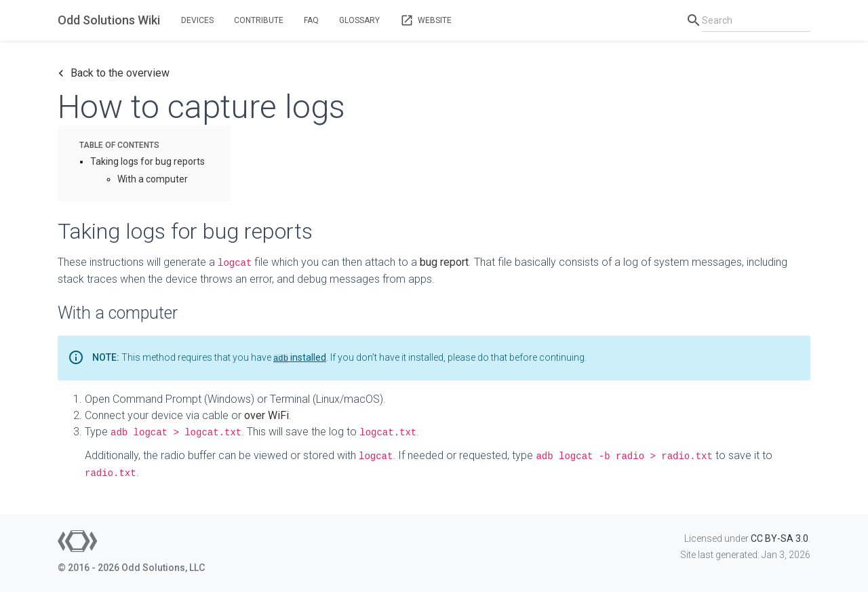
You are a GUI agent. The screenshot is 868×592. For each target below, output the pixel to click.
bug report (444, 262)
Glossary (359, 20)
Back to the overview (114, 73)
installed (300, 357)
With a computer (153, 179)
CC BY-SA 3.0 (780, 538)
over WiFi (267, 415)
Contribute (259, 20)
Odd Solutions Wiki (109, 20)
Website (426, 20)
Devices (197, 20)
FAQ (311, 20)
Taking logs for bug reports (147, 161)
